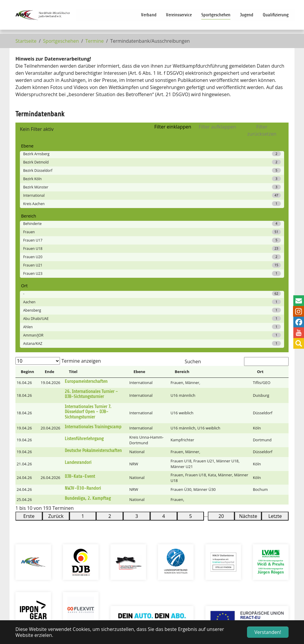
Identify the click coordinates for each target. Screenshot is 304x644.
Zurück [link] (56, 376)
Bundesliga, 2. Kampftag (88, 359)
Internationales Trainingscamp (93, 287)
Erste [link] (29, 376)
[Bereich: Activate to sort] (211, 232)
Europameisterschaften (86, 242)
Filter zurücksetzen (262, 130)
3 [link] (137, 376)
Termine (212, 534)
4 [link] (164, 376)
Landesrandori (78, 323)
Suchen (193, 222)
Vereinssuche (218, 527)
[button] (283, 232)
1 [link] (83, 376)
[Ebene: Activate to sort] (149, 232)
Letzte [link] (275, 376)
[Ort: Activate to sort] (264, 232)
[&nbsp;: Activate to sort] (283, 232)
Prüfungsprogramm (225, 548)
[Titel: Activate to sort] (96, 232)
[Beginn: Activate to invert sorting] (27, 232)
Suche (118, 534)
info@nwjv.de (52, 570)
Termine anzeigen (81, 221)
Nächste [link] (248, 376)
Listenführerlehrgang (84, 299)
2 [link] (110, 376)
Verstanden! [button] (268, 632)
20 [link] (221, 376)
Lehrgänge (214, 541)
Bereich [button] (182, 232)
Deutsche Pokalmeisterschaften (93, 311)
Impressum (124, 548)
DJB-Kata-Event (80, 337)
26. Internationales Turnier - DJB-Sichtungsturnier (91, 254)
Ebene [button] (139, 232)
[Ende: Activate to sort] (52, 232)
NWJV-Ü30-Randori (83, 348)
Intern (118, 527)
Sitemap (121, 541)
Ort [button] (260, 232)
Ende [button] (50, 232)
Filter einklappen (173, 127)
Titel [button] (73, 232)
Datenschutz (126, 556)
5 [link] (190, 376)
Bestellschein (218, 567)
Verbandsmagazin (223, 556)
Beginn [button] (27, 232)
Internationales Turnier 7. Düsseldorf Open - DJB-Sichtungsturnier (88, 272)
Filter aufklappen (217, 127)
